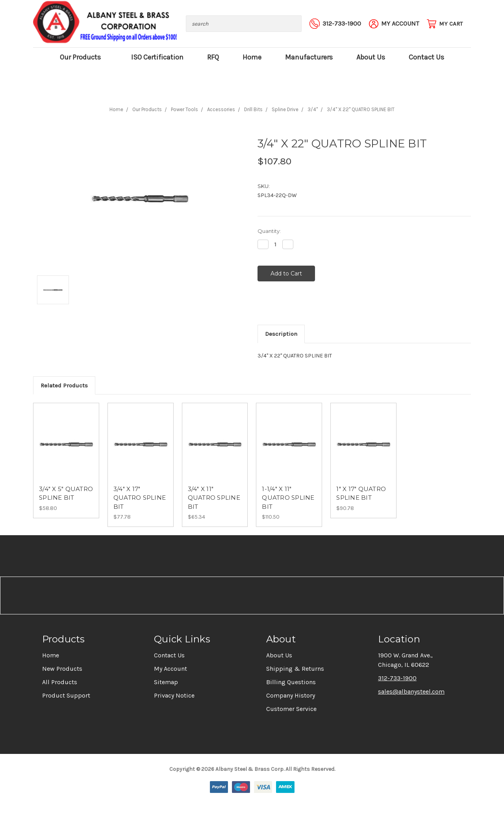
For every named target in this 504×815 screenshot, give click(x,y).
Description (281, 334)
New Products (62, 669)
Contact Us (426, 57)
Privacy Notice (174, 695)
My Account (170, 669)
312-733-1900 (397, 678)
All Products (60, 682)
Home (252, 57)
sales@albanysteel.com (411, 691)
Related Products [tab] (64, 385)
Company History (291, 695)
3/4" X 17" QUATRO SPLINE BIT (140, 498)
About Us (371, 57)
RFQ (213, 57)
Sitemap (166, 682)
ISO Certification (157, 57)
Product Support (66, 695)
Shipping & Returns (295, 669)
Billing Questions (291, 682)
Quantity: (269, 231)
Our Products (84, 57)
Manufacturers (309, 57)
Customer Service (291, 709)
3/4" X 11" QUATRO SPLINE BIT (214, 498)
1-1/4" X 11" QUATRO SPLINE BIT (288, 498)
